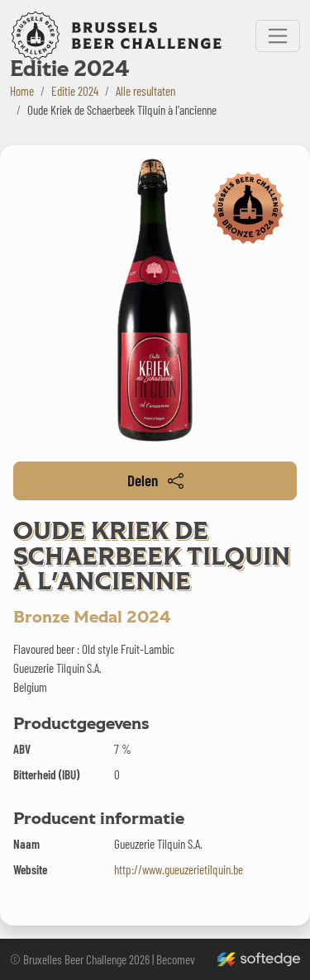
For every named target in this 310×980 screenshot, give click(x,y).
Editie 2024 (75, 91)
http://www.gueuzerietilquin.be (179, 869)
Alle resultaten (145, 91)
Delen (155, 480)
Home (22, 91)
